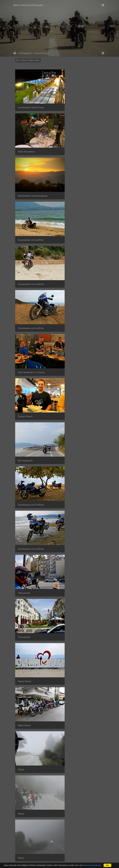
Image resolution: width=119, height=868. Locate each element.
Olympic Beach (71, 220)
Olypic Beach (24, 378)
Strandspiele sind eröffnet (77, 142)
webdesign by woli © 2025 (50, 862)
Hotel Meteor (24, 495)
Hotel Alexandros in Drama (31, 221)
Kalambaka (23, 613)
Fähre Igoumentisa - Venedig (78, 848)
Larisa (67, 574)
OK (107, 865)
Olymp (67, 378)
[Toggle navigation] (103, 5)
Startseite (15, 53)
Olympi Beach (71, 338)
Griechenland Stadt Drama (31, 103)
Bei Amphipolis (25, 260)
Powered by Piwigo (72, 862)
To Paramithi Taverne (74, 495)
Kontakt (76, 858)
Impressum (45, 858)
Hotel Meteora (25, 691)
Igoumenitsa (70, 692)
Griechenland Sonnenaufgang (33, 142)
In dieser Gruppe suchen (28, 60)
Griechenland (42, 53)
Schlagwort (26, 53)
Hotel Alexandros (73, 103)
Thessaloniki (70, 299)
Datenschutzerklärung (92, 865)
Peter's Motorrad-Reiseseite (28, 5)
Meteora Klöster (26, 456)
